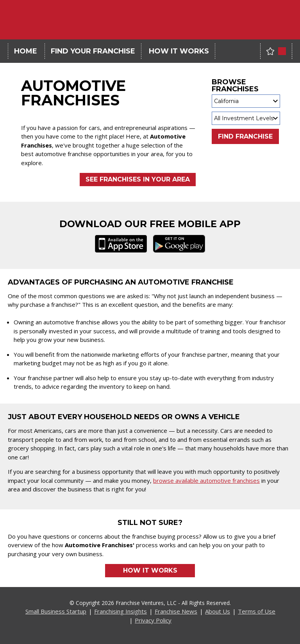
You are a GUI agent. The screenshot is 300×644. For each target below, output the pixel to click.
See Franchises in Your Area (138, 179)
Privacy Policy (153, 620)
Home (26, 51)
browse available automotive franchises (206, 480)
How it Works (150, 570)
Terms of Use (257, 611)
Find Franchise (245, 136)
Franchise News (176, 611)
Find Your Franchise (93, 51)
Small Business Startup (56, 611)
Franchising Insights (121, 611)
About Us (218, 611)
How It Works (179, 51)
